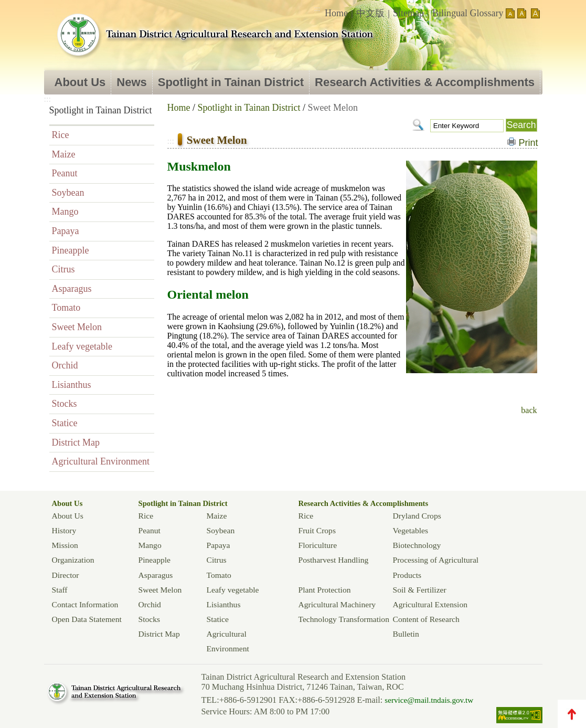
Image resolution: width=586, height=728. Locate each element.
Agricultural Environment (101, 461)
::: (317, 9)
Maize (64, 154)
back (529, 410)
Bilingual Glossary (468, 13)
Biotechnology (417, 545)
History (64, 530)
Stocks (65, 404)
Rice (61, 135)
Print (529, 143)
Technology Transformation (344, 619)
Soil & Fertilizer (420, 590)
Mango (65, 212)
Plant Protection (325, 590)
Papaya (66, 231)
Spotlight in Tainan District (231, 82)
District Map (76, 442)
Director (66, 575)
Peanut (65, 173)
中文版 (370, 13)
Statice (65, 423)
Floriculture (318, 545)
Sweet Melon (77, 327)
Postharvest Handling (334, 560)
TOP (572, 714)
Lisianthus (72, 385)
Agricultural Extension (430, 604)
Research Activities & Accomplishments (425, 82)
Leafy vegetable (82, 346)
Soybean (68, 193)
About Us (80, 82)
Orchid (65, 365)
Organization (73, 560)
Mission (65, 545)
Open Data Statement (87, 619)
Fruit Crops (317, 530)
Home (336, 13)
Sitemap (408, 13)
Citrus (63, 269)
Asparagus (72, 289)
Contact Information (85, 604)
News (131, 82)
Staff (60, 590)
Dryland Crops (417, 516)
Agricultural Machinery (337, 604)
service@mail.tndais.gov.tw (429, 700)
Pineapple (71, 250)
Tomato (66, 308)
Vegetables (411, 530)
